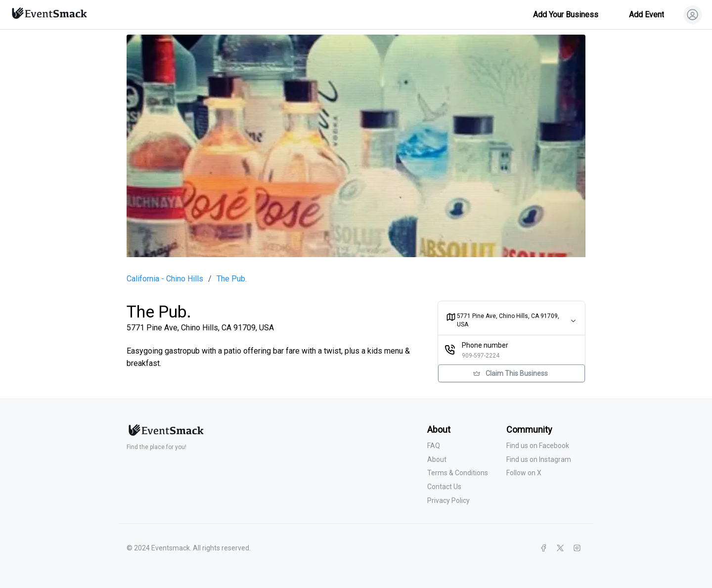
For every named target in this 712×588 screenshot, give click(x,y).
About (437, 459)
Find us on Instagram (539, 459)
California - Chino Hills (165, 279)
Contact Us (444, 487)
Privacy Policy (448, 500)
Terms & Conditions (458, 473)
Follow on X (524, 473)
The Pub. (232, 279)
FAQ (434, 446)
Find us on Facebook (538, 446)
